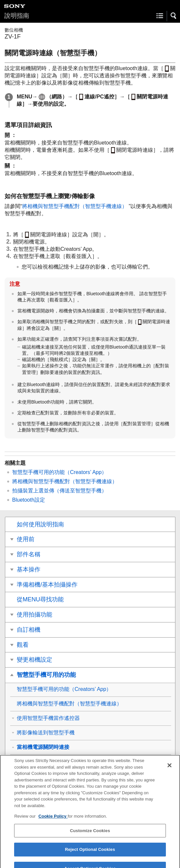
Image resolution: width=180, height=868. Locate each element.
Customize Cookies (90, 836)
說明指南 (17, 16)
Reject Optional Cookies (90, 855)
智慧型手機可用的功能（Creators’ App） (59, 472)
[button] (174, 16)
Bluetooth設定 (29, 500)
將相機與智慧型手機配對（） (75, 206)
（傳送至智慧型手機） (59, 491)
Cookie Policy (53, 822)
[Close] (169, 771)
